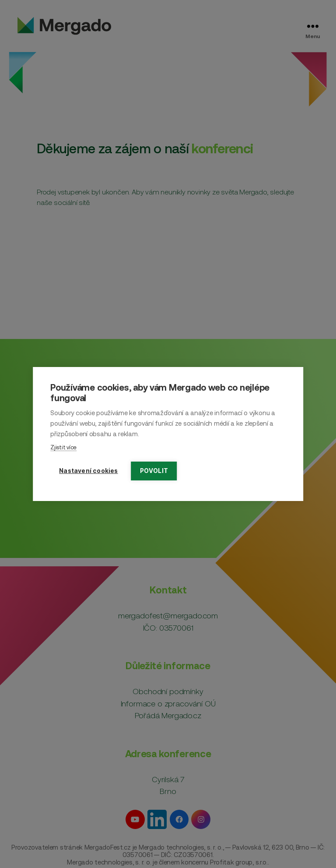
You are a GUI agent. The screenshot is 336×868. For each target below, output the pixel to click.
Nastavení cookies (88, 471)
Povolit (154, 471)
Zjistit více (63, 447)
